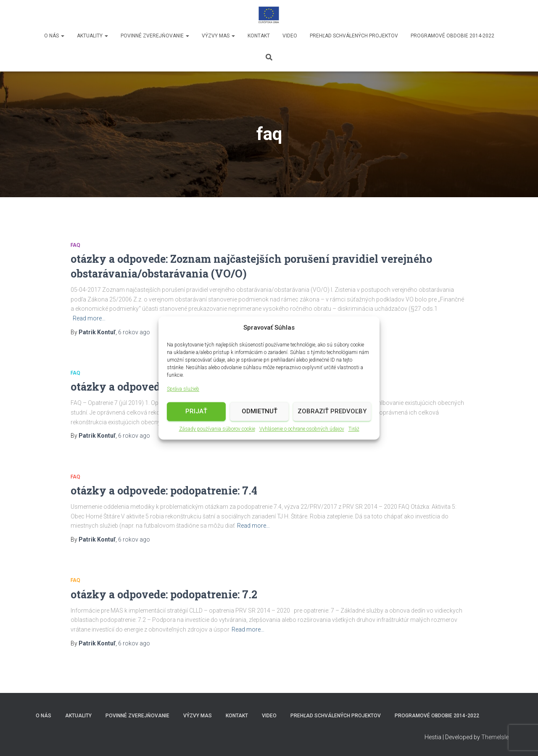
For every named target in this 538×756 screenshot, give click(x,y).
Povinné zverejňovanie (155, 36)
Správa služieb (183, 390)
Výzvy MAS (218, 36)
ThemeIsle (495, 737)
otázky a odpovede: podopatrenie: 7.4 (164, 490)
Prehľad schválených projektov (354, 36)
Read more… (89, 318)
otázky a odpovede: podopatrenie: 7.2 (164, 594)
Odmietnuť (260, 412)
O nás (54, 36)
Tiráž (354, 430)
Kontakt (259, 36)
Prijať (196, 412)
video (290, 36)
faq (75, 245)
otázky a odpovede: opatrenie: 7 (150, 387)
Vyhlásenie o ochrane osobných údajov (302, 430)
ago (134, 332)
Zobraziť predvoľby (332, 412)
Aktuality (92, 36)
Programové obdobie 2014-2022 (452, 36)
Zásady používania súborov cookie (217, 430)
